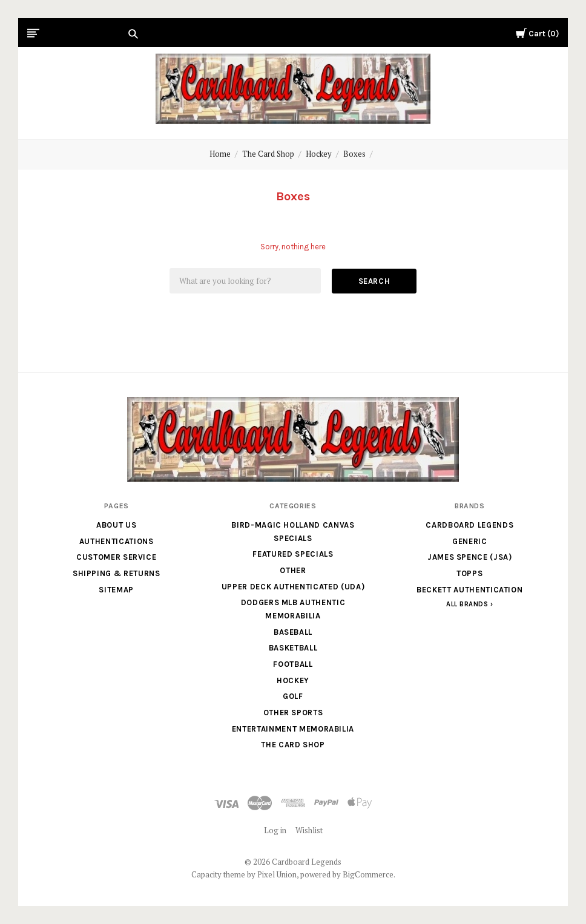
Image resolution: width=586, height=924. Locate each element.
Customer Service (116, 557)
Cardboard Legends (469, 525)
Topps (469, 573)
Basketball (293, 648)
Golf (293, 696)
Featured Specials (293, 554)
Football (293, 664)
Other (293, 570)
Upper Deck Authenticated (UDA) (293, 587)
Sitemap (116, 590)
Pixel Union (277, 874)
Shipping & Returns (117, 573)
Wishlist (309, 830)
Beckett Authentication (469, 590)
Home (220, 154)
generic (470, 541)
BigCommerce (368, 874)
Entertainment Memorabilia (293, 729)
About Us (116, 525)
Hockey (319, 154)
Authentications (117, 541)
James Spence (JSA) (470, 557)
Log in (275, 830)
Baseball (293, 632)
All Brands (467, 604)
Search (374, 281)
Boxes (354, 154)
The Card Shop (268, 154)
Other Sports (293, 713)
